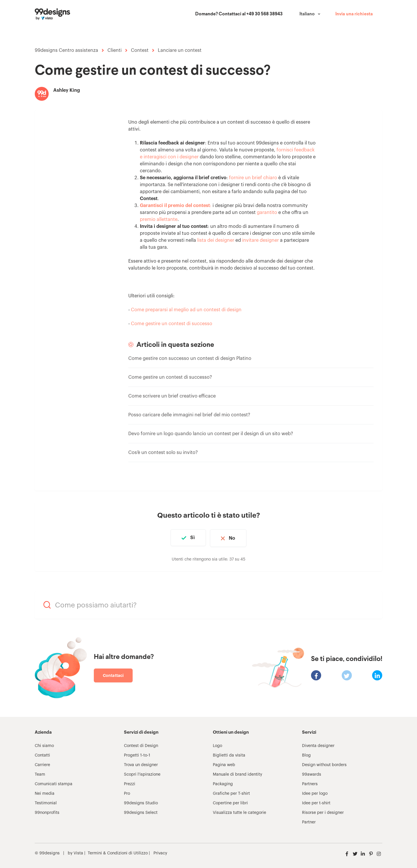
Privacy (160, 852)
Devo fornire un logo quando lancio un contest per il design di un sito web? (211, 434)
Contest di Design (141, 745)
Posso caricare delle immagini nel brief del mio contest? (189, 415)
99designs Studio (141, 802)
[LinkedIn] (377, 675)
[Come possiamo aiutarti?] (209, 604)
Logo (217, 745)
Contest (140, 50)
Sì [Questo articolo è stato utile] (192, 538)
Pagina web (224, 764)
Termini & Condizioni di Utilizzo (118, 852)
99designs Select (141, 812)
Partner (309, 821)
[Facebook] (316, 675)
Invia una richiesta (354, 14)
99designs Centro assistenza (66, 50)
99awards (312, 774)
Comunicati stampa (54, 783)
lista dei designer (216, 240)
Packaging (223, 783)
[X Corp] (347, 675)
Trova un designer (141, 764)
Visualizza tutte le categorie (239, 812)
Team (40, 774)
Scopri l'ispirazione (142, 774)
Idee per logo (315, 793)
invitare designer (260, 240)
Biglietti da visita (229, 755)
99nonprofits (47, 812)
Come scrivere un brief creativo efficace (172, 396)
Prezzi (130, 783)
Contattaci (113, 675)
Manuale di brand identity (237, 774)
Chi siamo (44, 745)
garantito (267, 213)
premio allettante (159, 219)
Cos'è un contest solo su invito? (163, 453)
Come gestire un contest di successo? (170, 377)
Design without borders (324, 764)
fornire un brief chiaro (253, 178)
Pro (127, 793)
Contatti (42, 755)
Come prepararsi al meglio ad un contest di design (186, 310)
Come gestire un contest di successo (172, 324)
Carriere (42, 764)
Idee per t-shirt (316, 802)
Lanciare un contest (180, 50)
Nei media (45, 793)
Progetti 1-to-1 (137, 755)
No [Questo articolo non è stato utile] (233, 538)
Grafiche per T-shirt (231, 793)
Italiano (307, 14)
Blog (306, 755)
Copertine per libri (230, 802)
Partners (310, 783)
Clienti (115, 50)
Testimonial (46, 802)
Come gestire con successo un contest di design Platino (190, 358)
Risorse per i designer (323, 812)
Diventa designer (318, 745)
